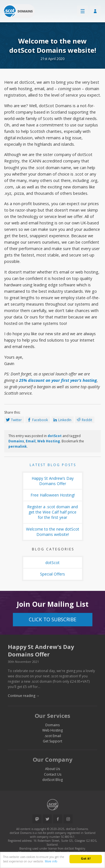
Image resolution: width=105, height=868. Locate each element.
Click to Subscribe (53, 619)
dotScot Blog (53, 780)
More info (51, 861)
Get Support (53, 741)
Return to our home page (19, 11)
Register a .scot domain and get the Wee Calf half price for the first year (53, 512)
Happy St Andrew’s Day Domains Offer (53, 481)
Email (31, 441)
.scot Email (53, 736)
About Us (53, 769)
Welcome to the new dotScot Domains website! (53, 532)
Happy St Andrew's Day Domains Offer (41, 651)
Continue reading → (24, 696)
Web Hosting (49, 441)
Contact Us (53, 774)
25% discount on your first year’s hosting (58, 380)
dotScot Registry (75, 848)
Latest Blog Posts (53, 465)
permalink (18, 446)
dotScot (55, 436)
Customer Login (95, 11)
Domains (16, 441)
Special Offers (53, 574)
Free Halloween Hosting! (53, 495)
